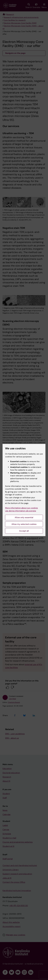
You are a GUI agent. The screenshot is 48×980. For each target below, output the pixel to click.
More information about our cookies (22, 508)
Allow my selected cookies (24, 524)
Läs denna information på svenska (21, 511)
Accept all (24, 531)
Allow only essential (24, 517)
